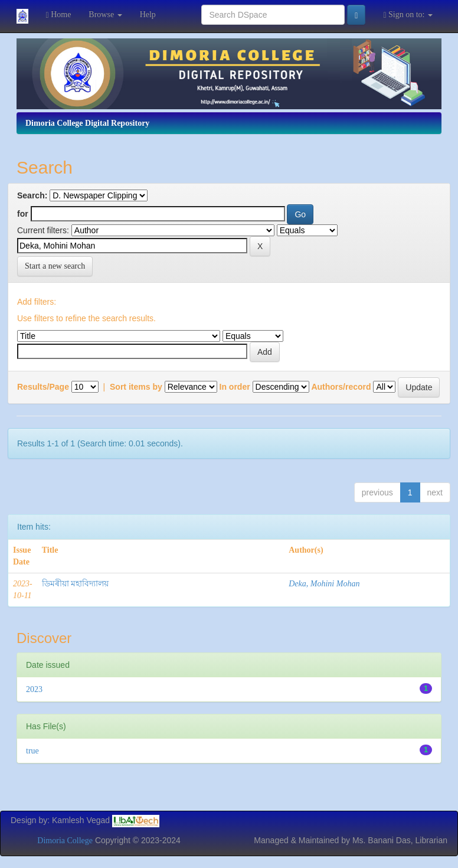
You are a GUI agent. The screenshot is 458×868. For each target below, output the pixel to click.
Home (59, 15)
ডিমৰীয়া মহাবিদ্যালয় (76, 584)
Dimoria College (65, 841)
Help (148, 14)
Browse (105, 14)
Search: (32, 195)
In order (235, 387)
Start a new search (55, 266)
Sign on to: (408, 15)
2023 (34, 689)
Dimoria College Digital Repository (87, 123)
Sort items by (136, 387)
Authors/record (341, 387)
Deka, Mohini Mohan (324, 584)
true (32, 751)
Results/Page (43, 387)
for (23, 214)
